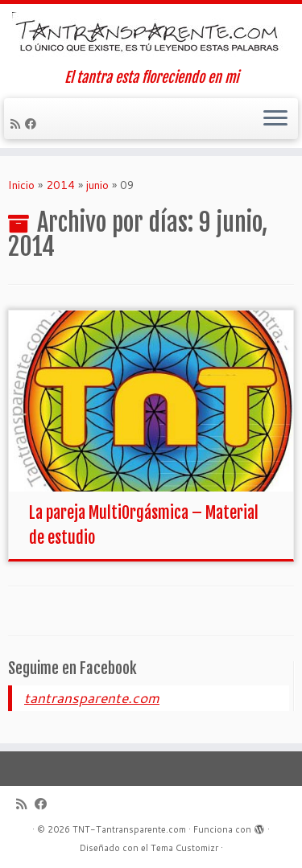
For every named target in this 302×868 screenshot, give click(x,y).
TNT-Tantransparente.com (129, 829)
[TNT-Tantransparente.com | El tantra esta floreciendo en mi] (151, 37)
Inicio (21, 185)
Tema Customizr (184, 848)
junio (97, 185)
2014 (60, 185)
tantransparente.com (92, 698)
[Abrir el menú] (275, 119)
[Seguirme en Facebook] (33, 124)
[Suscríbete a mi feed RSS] (18, 124)
